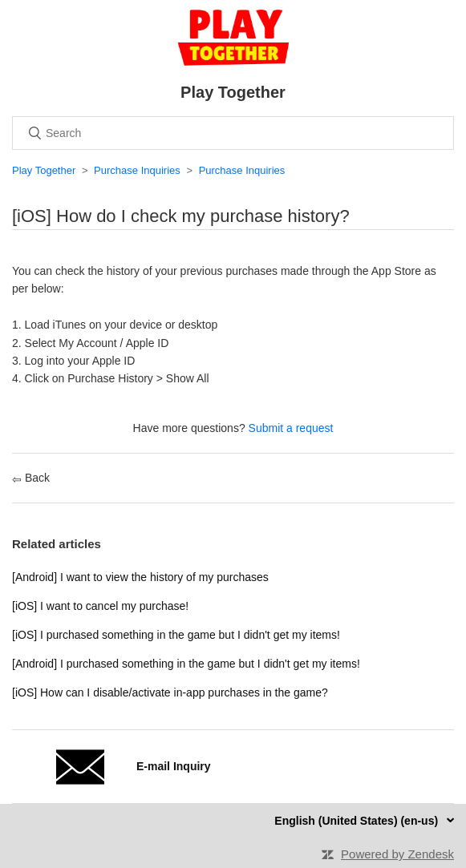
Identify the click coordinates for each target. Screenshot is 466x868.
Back (31, 478)
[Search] (233, 133)
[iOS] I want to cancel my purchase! (100, 606)
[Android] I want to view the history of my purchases (140, 577)
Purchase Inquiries (137, 170)
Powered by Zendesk (397, 854)
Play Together (44, 170)
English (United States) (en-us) (358, 821)
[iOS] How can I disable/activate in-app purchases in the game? (170, 692)
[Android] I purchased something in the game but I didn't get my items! (186, 664)
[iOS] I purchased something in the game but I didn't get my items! (176, 635)
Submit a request (291, 428)
